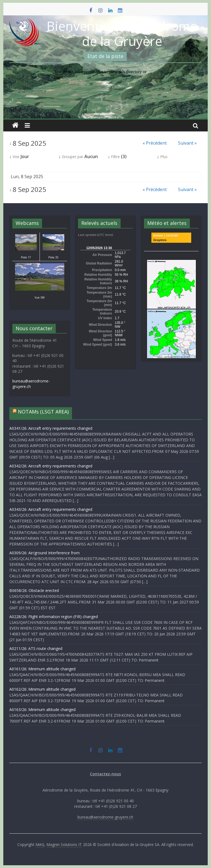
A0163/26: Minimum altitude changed (42, 709)
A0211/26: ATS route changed (36, 648)
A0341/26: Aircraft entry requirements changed (51, 428)
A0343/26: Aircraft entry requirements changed (51, 509)
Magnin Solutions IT (64, 844)
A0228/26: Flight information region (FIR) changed (54, 617)
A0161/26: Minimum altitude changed (42, 669)
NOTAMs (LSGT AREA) (43, 412)
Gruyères (160, 240)
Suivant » (187, 143)
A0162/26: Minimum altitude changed (42, 689)
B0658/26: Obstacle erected (34, 590)
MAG (40, 844)
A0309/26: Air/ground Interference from (45, 553)
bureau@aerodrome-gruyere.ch (105, 817)
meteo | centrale (166, 236)
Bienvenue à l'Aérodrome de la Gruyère (122, 33)
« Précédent (155, 143)
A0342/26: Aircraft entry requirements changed (51, 466)
